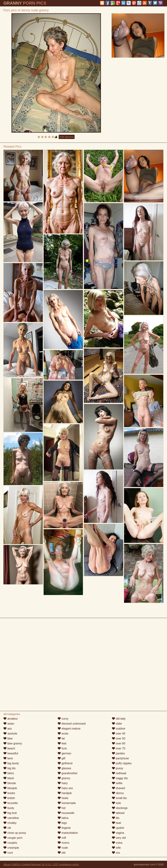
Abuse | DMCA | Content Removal (22, 864)
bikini (9, 773)
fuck (62, 748)
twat (116, 823)
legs (62, 823)
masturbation (68, 833)
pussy (118, 768)
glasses (64, 768)
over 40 (119, 734)
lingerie (64, 828)
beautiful (11, 753)
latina (63, 818)
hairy (63, 783)
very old (119, 838)
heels (63, 798)
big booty (11, 763)
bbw (8, 738)
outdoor (119, 729)
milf (62, 838)
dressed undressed (72, 724)
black (9, 778)
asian (9, 724)
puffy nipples (122, 763)
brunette (11, 803)
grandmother (68, 773)
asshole (10, 734)
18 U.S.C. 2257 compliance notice (60, 864)
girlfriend (65, 763)
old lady (119, 719)
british (9, 798)
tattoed (118, 813)
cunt (8, 853)
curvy (63, 719)
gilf (61, 758)
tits (116, 818)
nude (63, 848)
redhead (119, 773)
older (117, 724)
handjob (65, 793)
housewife (66, 813)
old (61, 853)
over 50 (119, 738)
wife (116, 848)
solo (116, 803)
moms (63, 843)
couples (10, 843)
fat (61, 738)
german (64, 753)
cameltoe (11, 818)
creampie (11, 848)
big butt (10, 813)
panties (118, 753)
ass (8, 729)
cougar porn (13, 838)
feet (62, 743)
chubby (10, 823)
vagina (118, 833)
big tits (9, 768)
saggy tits (120, 778)
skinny (118, 793)
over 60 (119, 743)
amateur (11, 719)
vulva (117, 843)
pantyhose (120, 758)
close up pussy (15, 833)
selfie (117, 783)
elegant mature (69, 729)
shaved (118, 788)
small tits (119, 798)
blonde (10, 783)
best (8, 758)
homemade (67, 803)
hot (62, 808)
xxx (116, 853)
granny (64, 778)
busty (9, 808)
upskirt (118, 828)
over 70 (119, 748)
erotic (63, 734)
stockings (120, 808)
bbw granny (13, 743)
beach (9, 748)
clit (7, 828)
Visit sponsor (67, 137)
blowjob (10, 788)
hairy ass (65, 788)
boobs (9, 793)
